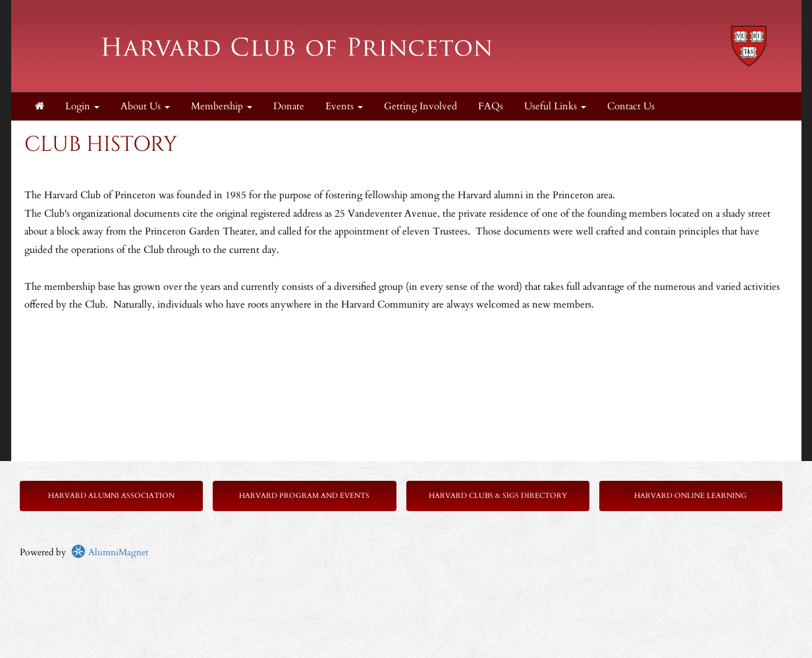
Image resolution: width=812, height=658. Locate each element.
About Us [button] (145, 106)
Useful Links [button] (555, 106)
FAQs (491, 106)
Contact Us (631, 106)
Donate (289, 106)
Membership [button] (222, 106)
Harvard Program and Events (304, 496)
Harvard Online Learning (690, 496)
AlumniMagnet (110, 552)
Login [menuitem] (82, 106)
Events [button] (344, 106)
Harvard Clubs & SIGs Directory (498, 496)
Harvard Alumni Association (111, 496)
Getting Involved (420, 106)
